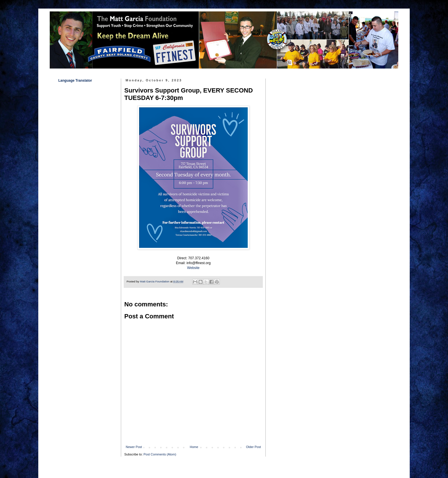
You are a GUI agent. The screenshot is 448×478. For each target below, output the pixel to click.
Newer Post (134, 447)
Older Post (253, 447)
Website (193, 268)
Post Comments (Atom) (160, 454)
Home (194, 447)
